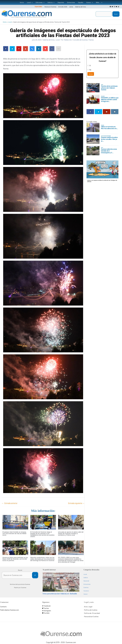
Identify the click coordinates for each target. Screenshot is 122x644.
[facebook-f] (61, 606)
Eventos (86, 587)
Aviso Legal (88, 607)
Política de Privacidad (92, 613)
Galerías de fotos (80, 7)
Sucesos (102, 125)
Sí (90, 65)
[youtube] (117, 7)
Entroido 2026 (63, 7)
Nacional (86, 581)
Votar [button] (91, 74)
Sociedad (103, 96)
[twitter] (113, 7)
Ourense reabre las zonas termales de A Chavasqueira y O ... (109, 151)
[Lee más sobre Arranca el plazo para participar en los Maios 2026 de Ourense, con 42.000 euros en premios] (15, 547)
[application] (32, 2)
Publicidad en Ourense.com (10, 610)
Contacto (3, 607)
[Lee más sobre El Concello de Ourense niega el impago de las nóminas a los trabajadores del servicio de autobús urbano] (43, 522)
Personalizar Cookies (91, 616)
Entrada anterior (10, 503)
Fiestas (91, 40)
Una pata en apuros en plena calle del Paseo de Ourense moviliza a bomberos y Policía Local (71, 534)
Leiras (71, 7)
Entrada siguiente (76, 503)
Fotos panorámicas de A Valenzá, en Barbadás (60, 594)
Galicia (86, 577)
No (90, 70)
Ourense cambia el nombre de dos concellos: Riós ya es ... (109, 139)
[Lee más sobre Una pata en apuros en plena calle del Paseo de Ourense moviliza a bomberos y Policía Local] (71, 522)
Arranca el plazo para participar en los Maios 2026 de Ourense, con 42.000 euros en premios (15, 559)
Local (57, 40)
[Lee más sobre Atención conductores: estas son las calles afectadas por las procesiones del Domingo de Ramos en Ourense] (43, 547)
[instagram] (115, 7)
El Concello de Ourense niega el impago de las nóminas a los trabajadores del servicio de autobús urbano (42, 534)
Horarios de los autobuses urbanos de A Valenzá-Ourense (109, 88)
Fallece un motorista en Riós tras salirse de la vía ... (109, 128)
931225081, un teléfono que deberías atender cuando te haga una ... (110, 100)
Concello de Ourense (80, 40)
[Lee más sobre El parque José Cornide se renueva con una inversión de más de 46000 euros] (15, 522)
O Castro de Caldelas (107, 136)
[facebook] (111, 7)
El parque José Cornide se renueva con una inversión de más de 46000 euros (14, 534)
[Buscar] (35, 575)
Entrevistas (87, 584)
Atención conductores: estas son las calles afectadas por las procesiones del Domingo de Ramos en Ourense (42, 559)
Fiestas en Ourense (50, 7)
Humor (86, 594)
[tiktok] (119, 7)
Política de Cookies (91, 610)
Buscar (116, 14)
